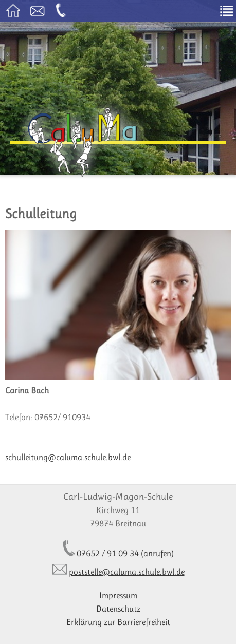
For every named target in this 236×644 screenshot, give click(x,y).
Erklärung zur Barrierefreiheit (118, 622)
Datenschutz (118, 609)
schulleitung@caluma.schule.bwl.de (68, 457)
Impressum (118, 595)
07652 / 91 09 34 (108, 553)
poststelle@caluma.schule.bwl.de (127, 572)
